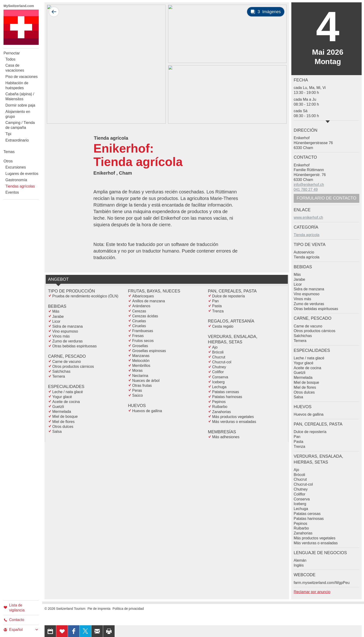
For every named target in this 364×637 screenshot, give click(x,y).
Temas (9, 152)
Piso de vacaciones (22, 77)
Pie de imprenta (99, 609)
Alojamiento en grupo (18, 114)
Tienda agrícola (307, 235)
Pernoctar (12, 53)
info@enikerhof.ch (309, 185)
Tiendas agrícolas (20, 186)
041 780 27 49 (306, 190)
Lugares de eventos (22, 174)
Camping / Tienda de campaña (20, 125)
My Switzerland (21, 27)
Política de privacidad (128, 609)
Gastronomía (16, 180)
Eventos (12, 192)
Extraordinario (17, 140)
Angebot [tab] (58, 279)
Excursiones (16, 167)
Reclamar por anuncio (312, 592)
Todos (10, 59)
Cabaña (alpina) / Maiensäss (20, 96)
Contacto (14, 620)
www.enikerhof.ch (308, 217)
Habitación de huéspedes (17, 85)
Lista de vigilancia (14, 608)
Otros (8, 161)
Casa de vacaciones (15, 68)
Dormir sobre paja (20, 105)
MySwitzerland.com (19, 6)
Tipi (8, 134)
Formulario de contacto (326, 198)
